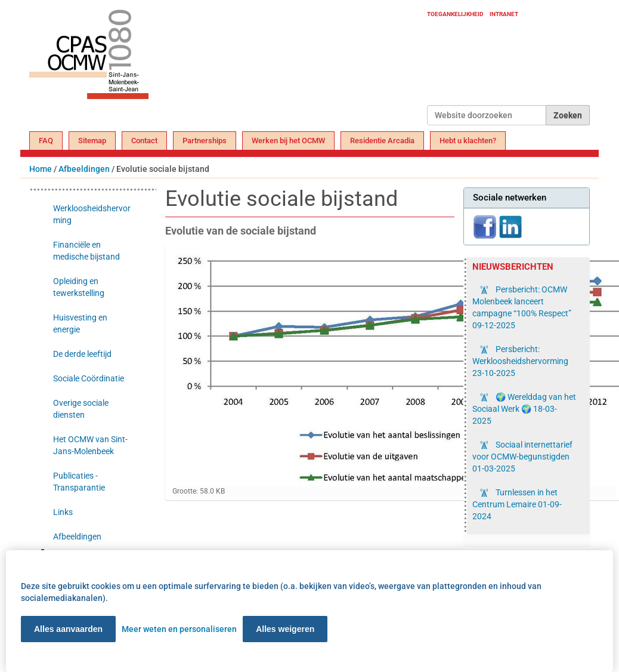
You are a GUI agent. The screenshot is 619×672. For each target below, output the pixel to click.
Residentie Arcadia (382, 141)
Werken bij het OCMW (288, 141)
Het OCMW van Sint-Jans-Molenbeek (90, 445)
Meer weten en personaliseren (179, 629)
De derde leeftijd (82, 354)
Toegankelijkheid (455, 14)
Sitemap (92, 141)
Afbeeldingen (84, 169)
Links (63, 512)
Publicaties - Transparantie (79, 482)
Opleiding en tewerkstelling (79, 287)
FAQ (46, 141)
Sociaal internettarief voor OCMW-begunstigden (522, 457)
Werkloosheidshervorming (92, 214)
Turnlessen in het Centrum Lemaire (517, 504)
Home (41, 169)
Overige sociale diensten (81, 409)
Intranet (504, 14)
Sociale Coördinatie (89, 378)
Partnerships (205, 141)
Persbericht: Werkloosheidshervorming (520, 361)
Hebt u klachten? (468, 141)
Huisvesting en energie (80, 323)
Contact (144, 141)
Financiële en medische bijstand (86, 251)
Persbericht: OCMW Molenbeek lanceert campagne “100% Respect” (522, 307)
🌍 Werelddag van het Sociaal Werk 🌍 (524, 409)
